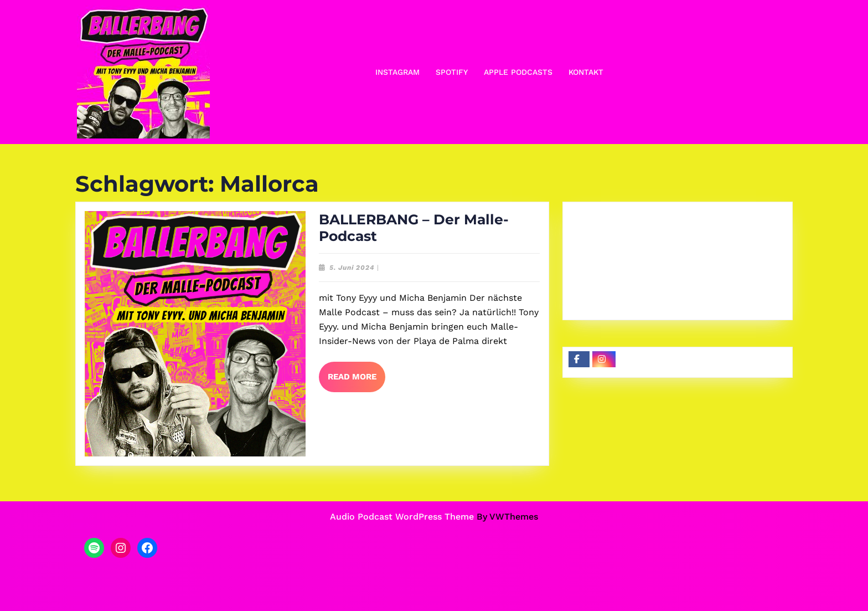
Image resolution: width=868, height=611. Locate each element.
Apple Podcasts (518, 72)
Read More (356, 381)
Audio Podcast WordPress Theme (402, 517)
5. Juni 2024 (352, 268)
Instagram (397, 72)
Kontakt (586, 72)
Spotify (452, 72)
